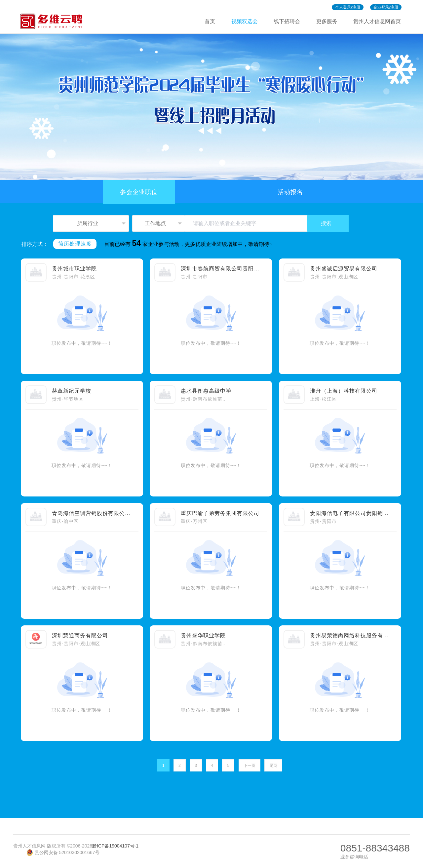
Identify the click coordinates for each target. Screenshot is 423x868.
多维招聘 (54, 21)
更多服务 (327, 21)
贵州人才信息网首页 (377, 21)
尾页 (273, 766)
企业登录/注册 (386, 7)
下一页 (250, 766)
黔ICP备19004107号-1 (115, 846)
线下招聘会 (287, 21)
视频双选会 (245, 21)
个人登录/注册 (347, 7)
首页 (210, 21)
